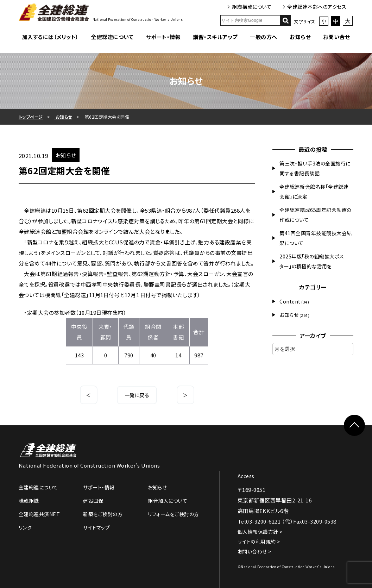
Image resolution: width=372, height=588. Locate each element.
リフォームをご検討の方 (174, 514)
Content (290, 301)
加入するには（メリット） (51, 37)
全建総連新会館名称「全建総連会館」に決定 (314, 192)
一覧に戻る (137, 395)
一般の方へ (264, 37)
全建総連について (112, 37)
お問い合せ (337, 37)
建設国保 (93, 501)
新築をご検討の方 (103, 514)
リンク (25, 527)
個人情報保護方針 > (260, 532)
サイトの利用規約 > (259, 542)
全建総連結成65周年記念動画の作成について (316, 215)
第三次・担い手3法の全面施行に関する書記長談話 (315, 168)
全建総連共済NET (39, 514)
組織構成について (252, 7)
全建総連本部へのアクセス (317, 7)
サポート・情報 (163, 37)
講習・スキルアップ (215, 37)
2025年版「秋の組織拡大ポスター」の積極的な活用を (312, 261)
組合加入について (168, 501)
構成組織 (29, 501)
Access (246, 476)
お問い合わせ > (254, 551)
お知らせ (300, 37)
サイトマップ (96, 527)
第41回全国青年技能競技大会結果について (316, 238)
